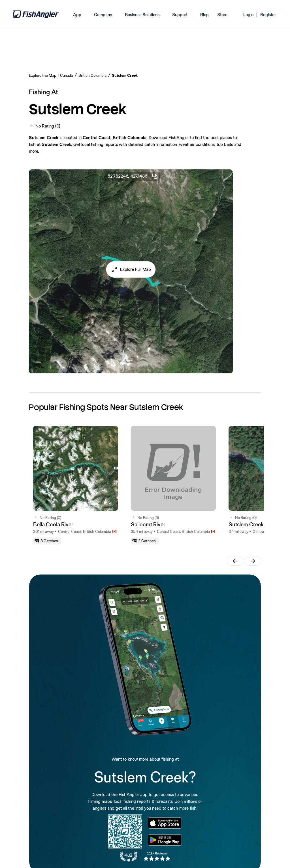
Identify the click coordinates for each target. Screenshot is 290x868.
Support (180, 15)
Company (103, 15)
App (77, 15)
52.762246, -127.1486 (133, 176)
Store (222, 15)
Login (248, 15)
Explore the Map (43, 75)
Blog (204, 15)
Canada (67, 75)
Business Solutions (142, 15)
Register (268, 15)
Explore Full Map (136, 269)
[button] (131, 269)
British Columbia (92, 75)
